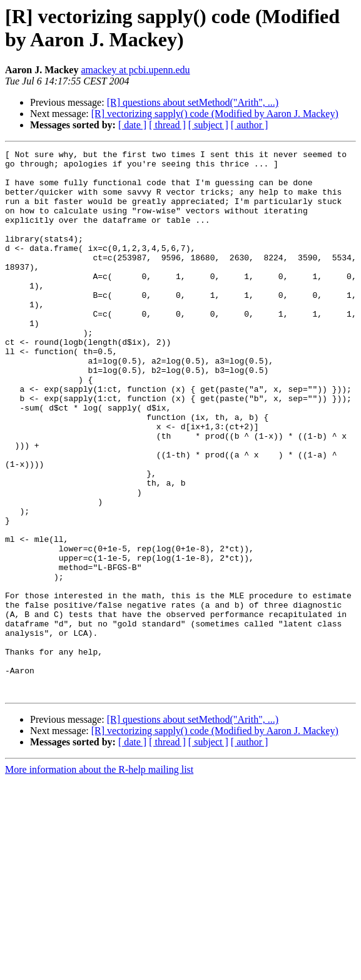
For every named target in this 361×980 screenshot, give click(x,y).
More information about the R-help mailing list (99, 878)
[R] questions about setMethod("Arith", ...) (193, 102)
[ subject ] (208, 125)
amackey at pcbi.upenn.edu (135, 70)
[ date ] (132, 125)
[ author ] (250, 125)
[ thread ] (167, 125)
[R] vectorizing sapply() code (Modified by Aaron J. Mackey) (215, 114)
